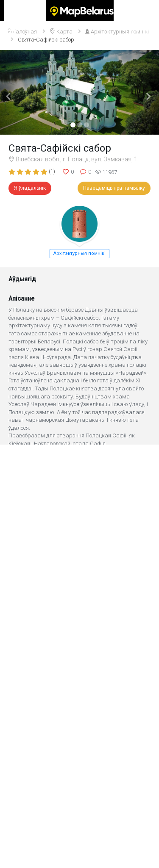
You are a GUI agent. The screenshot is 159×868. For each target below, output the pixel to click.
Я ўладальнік (30, 188)
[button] (12, 92)
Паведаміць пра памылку (114, 188)
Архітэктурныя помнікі (79, 253)
